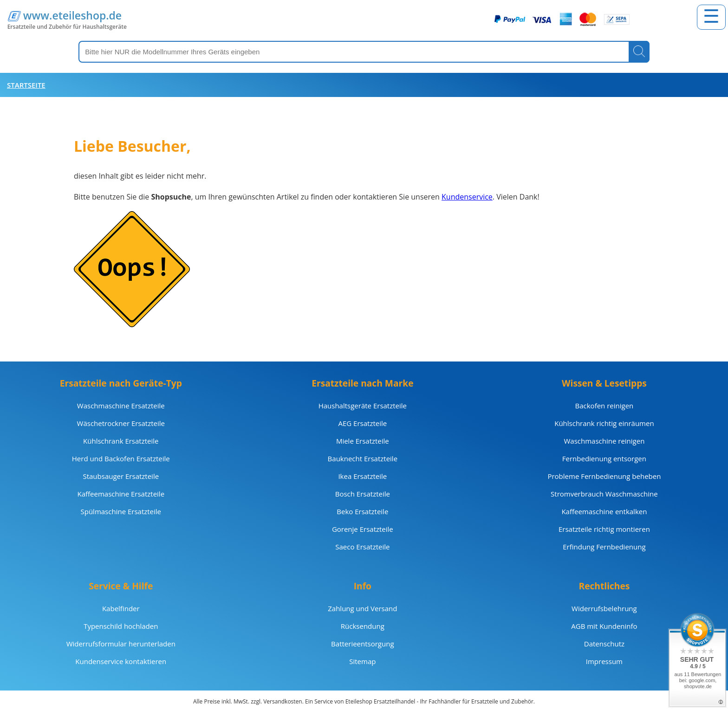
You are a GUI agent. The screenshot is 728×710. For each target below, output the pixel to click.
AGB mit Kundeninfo (604, 626)
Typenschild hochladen (121, 626)
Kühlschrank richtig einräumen (604, 423)
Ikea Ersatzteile (362, 476)
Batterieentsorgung (362, 644)
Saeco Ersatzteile (362, 547)
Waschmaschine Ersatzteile (121, 406)
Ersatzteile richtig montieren (604, 529)
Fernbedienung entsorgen (604, 458)
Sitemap (362, 661)
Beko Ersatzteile (362, 511)
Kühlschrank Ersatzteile (121, 441)
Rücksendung (363, 626)
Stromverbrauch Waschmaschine (604, 494)
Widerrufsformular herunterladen (121, 644)
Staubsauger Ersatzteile (121, 476)
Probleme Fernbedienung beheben (604, 476)
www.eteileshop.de (72, 15)
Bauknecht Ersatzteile (363, 458)
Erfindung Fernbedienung (604, 547)
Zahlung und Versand (362, 608)
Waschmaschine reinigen (604, 441)
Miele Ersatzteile (363, 441)
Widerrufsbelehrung (604, 608)
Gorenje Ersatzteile (363, 529)
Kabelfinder (121, 608)
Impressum (604, 661)
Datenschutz (604, 644)
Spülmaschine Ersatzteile (121, 511)
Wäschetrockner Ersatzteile (121, 423)
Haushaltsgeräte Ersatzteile (363, 406)
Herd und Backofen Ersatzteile (121, 458)
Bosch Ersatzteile (363, 494)
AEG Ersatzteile (362, 423)
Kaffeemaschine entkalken (604, 511)
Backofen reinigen (604, 406)
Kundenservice (467, 197)
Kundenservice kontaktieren (121, 661)
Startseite (26, 85)
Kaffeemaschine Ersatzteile (121, 494)
